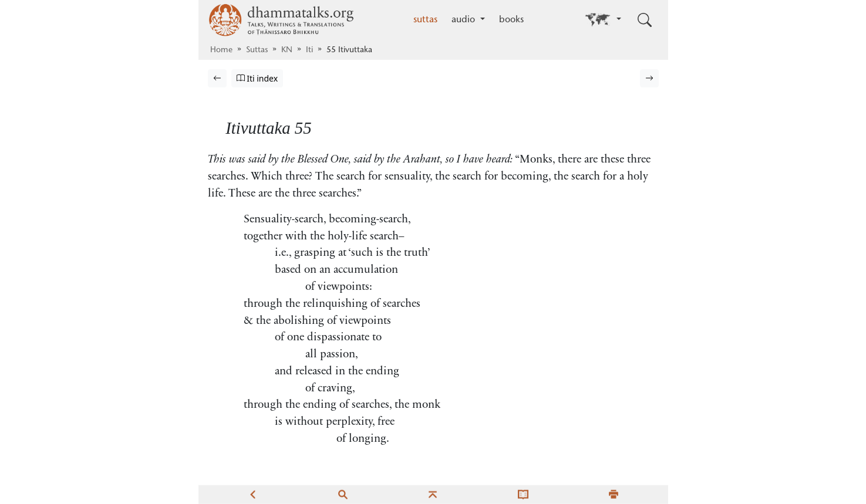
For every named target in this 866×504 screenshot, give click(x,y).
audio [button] (465, 20)
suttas (425, 20)
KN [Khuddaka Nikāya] (287, 50)
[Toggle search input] (645, 20)
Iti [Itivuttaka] (309, 50)
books (511, 20)
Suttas (257, 50)
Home (221, 50)
